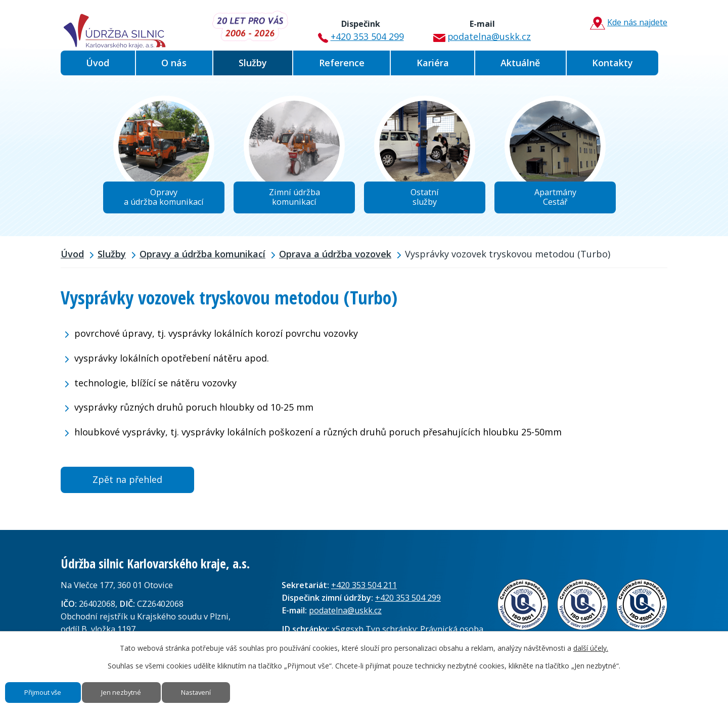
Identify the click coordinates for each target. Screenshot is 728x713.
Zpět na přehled (127, 485)
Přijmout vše (51, 689)
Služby (253, 63)
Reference (342, 63)
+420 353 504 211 (364, 591)
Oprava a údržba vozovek (335, 259)
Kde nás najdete (624, 23)
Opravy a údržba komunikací (202, 259)
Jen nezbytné (143, 689)
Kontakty (612, 63)
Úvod (98, 63)
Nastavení (231, 689)
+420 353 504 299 (358, 27)
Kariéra (433, 63)
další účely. (591, 641)
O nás (174, 63)
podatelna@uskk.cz (477, 27)
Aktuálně (520, 63)
